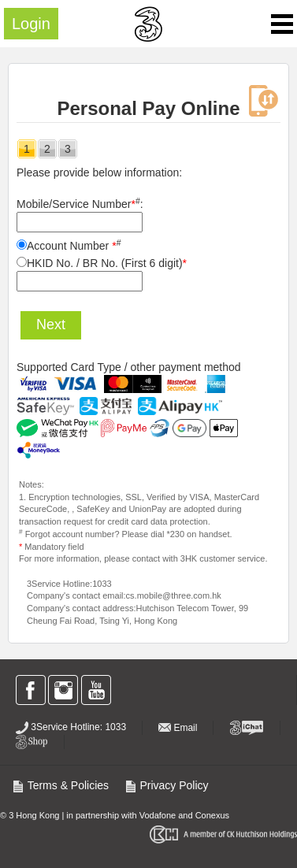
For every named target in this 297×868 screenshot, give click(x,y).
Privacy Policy (167, 785)
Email (178, 728)
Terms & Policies (60, 785)
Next (51, 325)
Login (31, 24)
